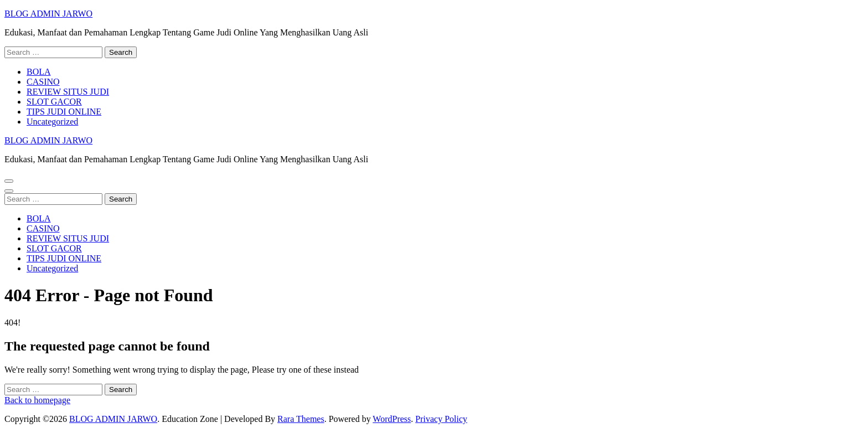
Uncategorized (52, 122)
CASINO (43, 82)
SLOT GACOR (54, 102)
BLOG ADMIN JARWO (48, 14)
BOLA (39, 72)
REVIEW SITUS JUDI (68, 92)
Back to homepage (37, 400)
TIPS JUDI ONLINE (64, 112)
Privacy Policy (441, 419)
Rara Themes (301, 419)
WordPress (392, 419)
